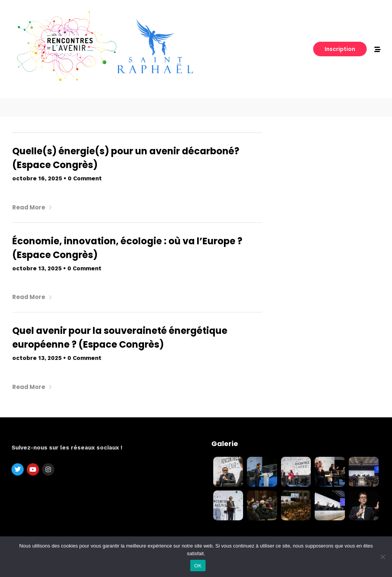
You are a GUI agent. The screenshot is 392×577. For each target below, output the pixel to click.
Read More (32, 207)
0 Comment (85, 178)
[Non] (382, 557)
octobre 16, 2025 (37, 178)
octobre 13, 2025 (37, 268)
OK (198, 566)
